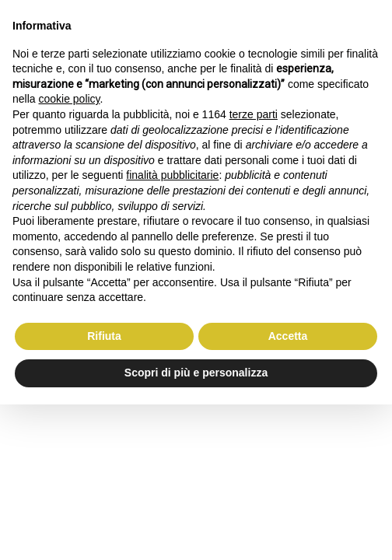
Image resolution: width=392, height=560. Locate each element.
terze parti (254, 114)
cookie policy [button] (69, 99)
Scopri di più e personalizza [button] (196, 373)
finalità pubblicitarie (172, 175)
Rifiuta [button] (104, 336)
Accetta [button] (288, 336)
